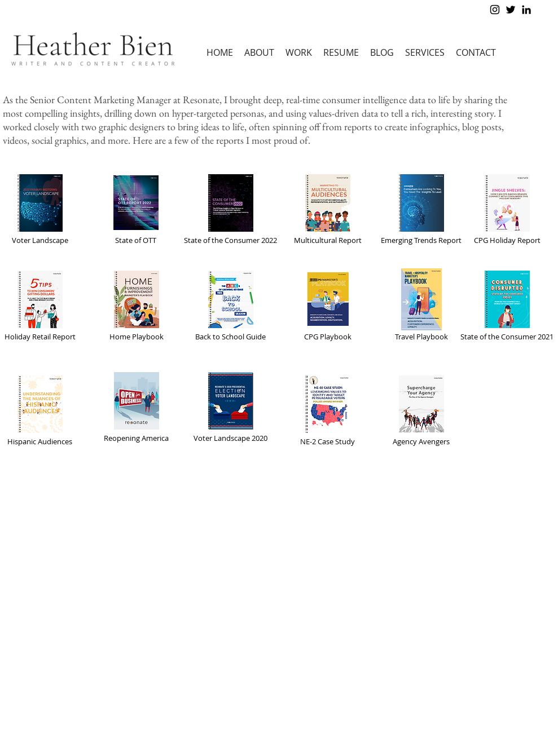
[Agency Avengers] (421, 410)
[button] (299, 53)
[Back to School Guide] (231, 305)
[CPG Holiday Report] (507, 209)
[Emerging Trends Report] (421, 209)
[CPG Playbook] (328, 305)
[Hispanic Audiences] (40, 410)
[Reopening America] (137, 406)
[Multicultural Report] (328, 209)
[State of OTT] (136, 209)
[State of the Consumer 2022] (231, 209)
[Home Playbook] (137, 305)
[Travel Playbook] (421, 305)
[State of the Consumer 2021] (507, 305)
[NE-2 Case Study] (328, 410)
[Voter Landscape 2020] (231, 406)
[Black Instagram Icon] (495, 10)
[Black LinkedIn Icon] (526, 10)
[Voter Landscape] (40, 209)
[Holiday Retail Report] (40, 305)
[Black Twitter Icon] (511, 10)
